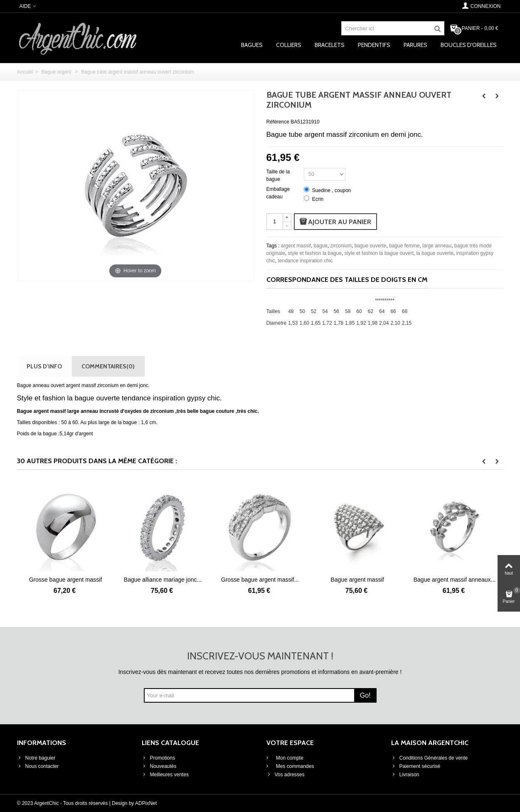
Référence (278, 122)
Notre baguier (36, 758)
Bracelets (330, 45)
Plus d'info (44, 366)
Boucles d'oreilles (469, 45)
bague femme (404, 246)
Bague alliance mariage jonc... (163, 580)
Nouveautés (159, 766)
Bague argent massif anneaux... (455, 580)
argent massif (296, 246)
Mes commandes (295, 766)
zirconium (341, 246)
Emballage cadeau (278, 193)
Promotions (159, 758)
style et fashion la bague (315, 253)
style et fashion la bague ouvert (379, 253)
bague (321, 246)
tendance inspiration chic (306, 261)
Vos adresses (286, 775)
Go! (365, 695)
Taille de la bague (278, 175)
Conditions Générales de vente (430, 758)
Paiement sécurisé (416, 766)
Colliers (289, 45)
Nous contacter (38, 766)
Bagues (252, 45)
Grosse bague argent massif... (260, 580)
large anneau (437, 246)
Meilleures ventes (165, 775)
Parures (415, 45)
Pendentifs (374, 45)
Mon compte (289, 758)
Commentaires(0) (108, 366)
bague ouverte (371, 246)
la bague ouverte (435, 253)
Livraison (405, 775)
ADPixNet (146, 803)
